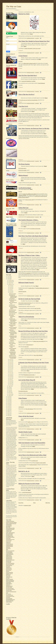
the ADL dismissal (30, 409)
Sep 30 (11, 286)
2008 (8, 411)
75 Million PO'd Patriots (10, 521)
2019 (8, 397)
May (9, 390)
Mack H (21, 68)
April (9, 391)
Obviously (20, 61)
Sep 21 (11, 362)
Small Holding (8, 583)
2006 (8, 414)
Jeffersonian (8, 547)
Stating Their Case (12, 314)
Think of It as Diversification (26, 317)
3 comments (37, 91)
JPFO (7, 550)
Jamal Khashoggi (41, 83)
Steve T (21, 102)
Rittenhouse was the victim (29, 375)
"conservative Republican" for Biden (28, 81)
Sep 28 (11, 288)
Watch (26, 213)
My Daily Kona (9, 561)
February (10, 394)
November (10, 282)
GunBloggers (8, 543)
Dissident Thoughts (9, 535)
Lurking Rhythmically (10, 554)
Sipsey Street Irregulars (10, 581)
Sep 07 (11, 378)
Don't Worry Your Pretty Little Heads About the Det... (13, 320)
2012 (8, 406)
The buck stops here (22, 291)
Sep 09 (11, 375)
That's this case (21, 215)
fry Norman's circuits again (35, 229)
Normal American (9, 565)
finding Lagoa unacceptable (38, 341)
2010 (8, 409)
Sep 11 (11, 373)
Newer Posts (21, 503)
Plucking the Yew (9, 569)
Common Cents (9, 531)
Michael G (21, 50)
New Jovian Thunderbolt (10, 563)
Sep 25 (11, 291)
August (10, 386)
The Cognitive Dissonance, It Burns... (12, 316)
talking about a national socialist (30, 63)
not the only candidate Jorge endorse (29, 194)
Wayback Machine (9, 598)
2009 (8, 410)
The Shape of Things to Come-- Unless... (29, 255)
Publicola (8, 571)
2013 (8, 405)
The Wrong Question (13, 310)
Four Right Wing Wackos (10, 537)
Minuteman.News (9, 559)
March (10, 393)
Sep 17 (11, 365)
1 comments (37, 38)
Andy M (21, 203)
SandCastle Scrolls (9, 577)
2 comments (37, 53)
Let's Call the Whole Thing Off (27, 380)
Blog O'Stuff (8, 527)
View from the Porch (10, 595)
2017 (8, 399)
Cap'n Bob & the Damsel (10, 529)
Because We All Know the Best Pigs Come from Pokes (13, 333)
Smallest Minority (9, 584)
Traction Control (9, 590)
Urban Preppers (12, 342)
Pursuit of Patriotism (10, 572)
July (9, 387)
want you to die (37, 308)
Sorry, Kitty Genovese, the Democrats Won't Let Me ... (13, 307)
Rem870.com (8, 575)
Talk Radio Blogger (9, 586)
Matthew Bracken (9, 556)
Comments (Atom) (27, 505)
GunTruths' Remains (9, 546)
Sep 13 (11, 370)
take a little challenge (38, 355)
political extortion (33, 465)
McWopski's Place (9, 558)
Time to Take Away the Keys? (26, 94)
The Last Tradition (9, 552)
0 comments (37, 73)
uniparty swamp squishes (41, 463)
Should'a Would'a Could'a (25, 432)
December (10, 280)
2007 (8, 413)
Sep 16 (11, 366)
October (10, 283)
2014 (8, 403)
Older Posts (48, 503)
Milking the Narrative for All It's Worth (29, 484)
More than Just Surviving (10, 560)
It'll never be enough (22, 170)
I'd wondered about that (23, 391)
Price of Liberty (9, 570)
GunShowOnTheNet (9, 545)
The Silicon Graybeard (10, 588)
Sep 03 (11, 382)
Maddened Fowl (9, 555)
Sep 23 (11, 359)
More (31, 34)
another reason (30, 422)
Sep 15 (11, 367)
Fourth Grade (8, 538)
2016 (8, 401)
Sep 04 (11, 381)
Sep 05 (11, 379)
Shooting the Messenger (10, 580)
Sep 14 (11, 369)
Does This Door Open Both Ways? (28, 76)
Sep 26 (11, 290)
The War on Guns (14, 6)
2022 (8, 276)
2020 (8, 279)
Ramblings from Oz (9, 573)
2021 (8, 278)
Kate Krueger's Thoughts (10, 551)
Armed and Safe (9, 525)
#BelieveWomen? (12, 311)
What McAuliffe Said (10, 601)
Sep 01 (11, 385)
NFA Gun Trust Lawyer (10, 564)
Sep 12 (11, 371)
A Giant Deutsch (12, 299)
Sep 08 (11, 377)
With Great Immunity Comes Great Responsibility (13, 349)
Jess (20, 326)
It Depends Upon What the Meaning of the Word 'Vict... (13, 337)
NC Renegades (9, 562)
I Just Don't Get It (12, 305)
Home (34, 503)
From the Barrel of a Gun (10, 539)
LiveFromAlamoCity (10, 553)
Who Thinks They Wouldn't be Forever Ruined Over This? (13, 296)
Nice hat (20, 192)
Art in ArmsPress (9, 526)
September (10, 284)
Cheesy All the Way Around (26, 416)
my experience (28, 273)
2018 (8, 398)
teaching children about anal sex (42, 288)
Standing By (8, 585)
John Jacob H (8, 549)
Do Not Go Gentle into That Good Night (29, 299)
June (9, 389)
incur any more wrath (30, 200)
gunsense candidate (23, 195)
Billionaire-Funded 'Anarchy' (26, 283)
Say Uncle (8, 578)
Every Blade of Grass (10, 536)
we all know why (34, 461)
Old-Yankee (8, 567)
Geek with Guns (9, 541)
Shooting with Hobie (10, 579)
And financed (21, 407)
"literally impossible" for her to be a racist (32, 48)
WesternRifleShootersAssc (10, 600)
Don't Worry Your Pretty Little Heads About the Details (33, 236)
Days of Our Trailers (9, 534)
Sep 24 (11, 292)
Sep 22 (11, 361)
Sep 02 (11, 383)
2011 (8, 407)
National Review (29, 345)
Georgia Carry (8, 542)
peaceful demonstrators (27, 492)
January (10, 395)
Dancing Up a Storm (12, 294)
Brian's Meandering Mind (10, 528)
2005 (8, 416)
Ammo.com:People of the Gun (11, 524)
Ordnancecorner (9, 568)
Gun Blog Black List (10, 544)
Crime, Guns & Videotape (10, 533)
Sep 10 (11, 374)
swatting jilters (31, 288)
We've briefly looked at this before (25, 303)
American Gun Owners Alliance (11, 522)
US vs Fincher (8, 594)
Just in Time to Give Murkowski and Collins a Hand (12, 353)
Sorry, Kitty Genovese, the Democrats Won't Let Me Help (34, 129)
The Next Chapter (9, 587)
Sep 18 (11, 363)
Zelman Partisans (9, 602)
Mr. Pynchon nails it (22, 168)
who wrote (26, 347)
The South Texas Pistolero (10, 589)
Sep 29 (11, 287)
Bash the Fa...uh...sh (12, 355)
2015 (8, 402)
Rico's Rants (8, 576)
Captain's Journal (9, 530)
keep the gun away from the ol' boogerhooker (29, 100)
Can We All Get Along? (13, 312)
